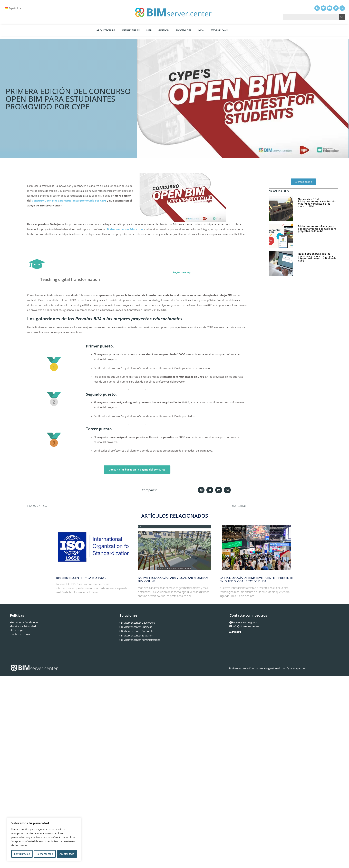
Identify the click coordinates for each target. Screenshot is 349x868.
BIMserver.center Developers (138, 623)
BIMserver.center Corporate (137, 631)
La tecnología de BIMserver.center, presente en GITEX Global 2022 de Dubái (256, 580)
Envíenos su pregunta (243, 622)
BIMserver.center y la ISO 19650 (81, 578)
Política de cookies (22, 634)
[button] (201, 490)
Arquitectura (106, 30)
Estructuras (131, 30)
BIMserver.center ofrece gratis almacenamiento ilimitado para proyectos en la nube (317, 229)
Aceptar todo (67, 854)
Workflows (219, 30)
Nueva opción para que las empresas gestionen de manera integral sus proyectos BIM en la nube (317, 257)
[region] (44, 839)
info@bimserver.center (246, 626)
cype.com (300, 668)
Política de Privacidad (23, 626)
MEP (149, 30)
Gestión (164, 30)
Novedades (184, 30)
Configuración (22, 854)
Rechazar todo (45, 854)
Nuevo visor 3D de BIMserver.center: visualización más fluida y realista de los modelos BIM (317, 202)
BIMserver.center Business (137, 627)
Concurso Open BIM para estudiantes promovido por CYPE (69, 201)
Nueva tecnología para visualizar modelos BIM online (173, 580)
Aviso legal (17, 630)
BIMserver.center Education (137, 635)
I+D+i (201, 30)
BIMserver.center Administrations (141, 640)
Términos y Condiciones (25, 622)
